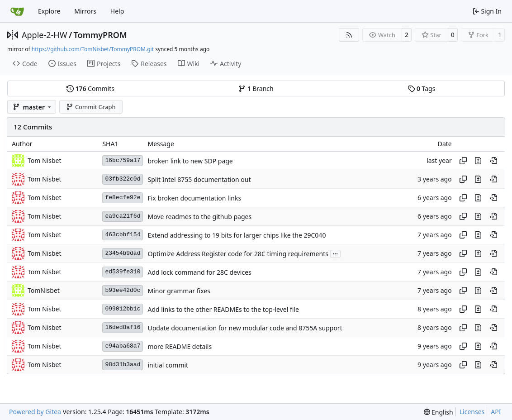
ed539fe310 (123, 272)
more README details (180, 346)
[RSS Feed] (349, 35)
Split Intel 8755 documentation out (199, 179)
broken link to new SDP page (190, 161)
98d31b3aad (123, 365)
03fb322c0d (123, 179)
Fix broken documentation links (194, 198)
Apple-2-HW (44, 35)
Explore (49, 11)
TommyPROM (100, 35)
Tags (422, 88)
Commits (90, 88)
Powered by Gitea (35, 412)
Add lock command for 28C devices (199, 272)
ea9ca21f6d (123, 216)
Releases (149, 64)
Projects (104, 64)
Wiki (189, 64)
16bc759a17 (123, 160)
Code (25, 64)
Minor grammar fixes (179, 291)
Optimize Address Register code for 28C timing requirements (238, 254)
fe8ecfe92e (123, 198)
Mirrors (85, 11)
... (336, 253)
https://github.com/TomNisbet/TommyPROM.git (93, 49)
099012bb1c (123, 309)
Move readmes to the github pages (199, 217)
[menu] (439, 412)
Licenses (472, 412)
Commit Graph (91, 107)
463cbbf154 (123, 235)
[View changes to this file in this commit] (478, 161)
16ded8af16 (123, 327)
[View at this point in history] (493, 161)
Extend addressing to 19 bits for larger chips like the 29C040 (237, 235)
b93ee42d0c (123, 290)
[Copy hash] (463, 161)
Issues (62, 64)
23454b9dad (123, 253)
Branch (256, 88)
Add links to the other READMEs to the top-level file (223, 309)
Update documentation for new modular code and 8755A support (245, 328)
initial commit (168, 365)
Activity (226, 64)
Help (117, 11)
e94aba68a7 (123, 346)
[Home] (17, 11)
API (496, 412)
